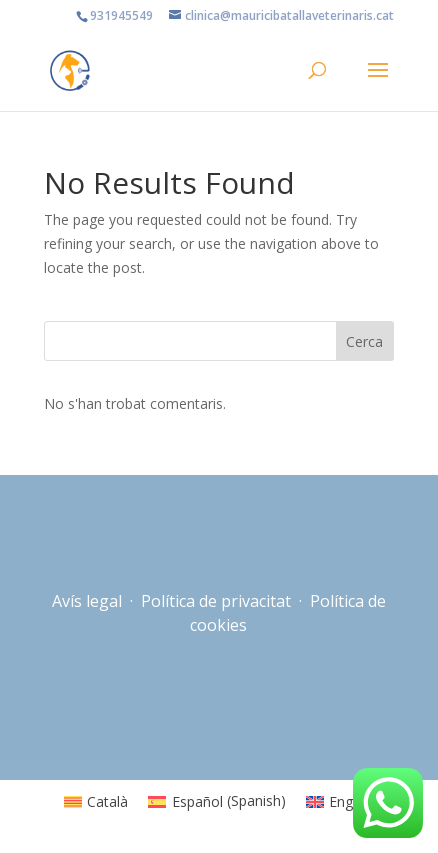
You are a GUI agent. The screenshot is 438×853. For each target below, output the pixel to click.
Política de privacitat (216, 601)
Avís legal (89, 601)
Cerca (364, 341)
